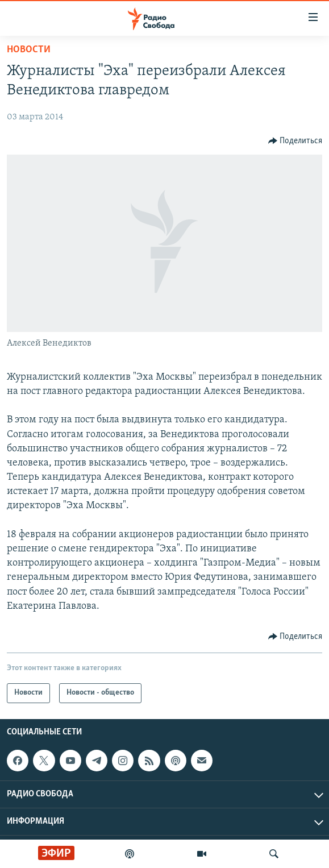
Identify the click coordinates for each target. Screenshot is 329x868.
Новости (29, 50)
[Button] (295, 141)
